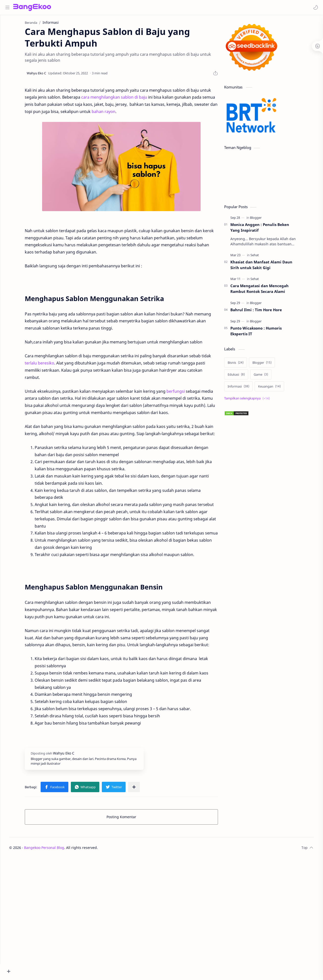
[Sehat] (264, 257)
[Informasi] (248, 389)
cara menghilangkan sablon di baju (123, 100)
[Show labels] (257, 401)
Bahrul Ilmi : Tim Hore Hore (265, 312)
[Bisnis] (245, 365)
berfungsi (185, 394)
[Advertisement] (270, 556)
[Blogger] (265, 220)
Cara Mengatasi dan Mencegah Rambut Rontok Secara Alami (269, 291)
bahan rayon (113, 114)
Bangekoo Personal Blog (60, 850)
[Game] (270, 377)
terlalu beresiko (49, 365)
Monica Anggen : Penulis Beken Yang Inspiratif (269, 230)
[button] (314, 7)
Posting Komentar (131, 819)
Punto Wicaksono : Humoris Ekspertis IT (265, 333)
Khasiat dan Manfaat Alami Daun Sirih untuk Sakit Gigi (270, 267)
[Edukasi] (245, 377)
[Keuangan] (279, 389)
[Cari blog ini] (103, 7)
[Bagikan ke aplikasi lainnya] (143, 789)
